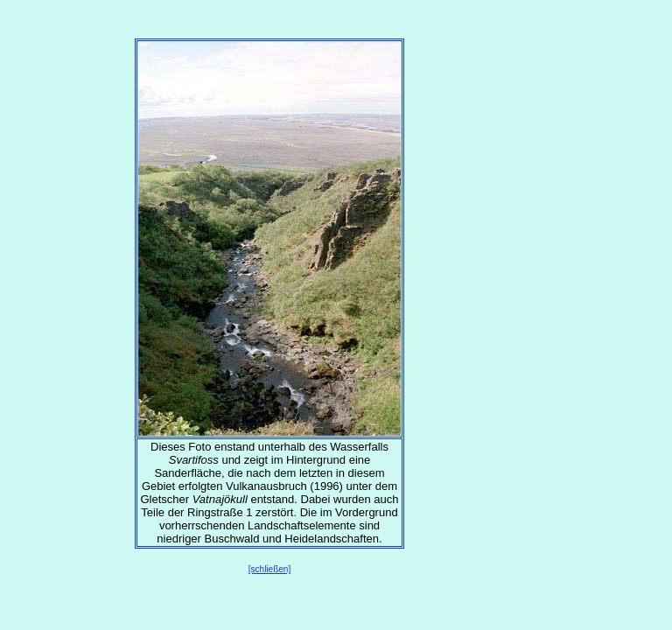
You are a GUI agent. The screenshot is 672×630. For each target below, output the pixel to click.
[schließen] (269, 569)
